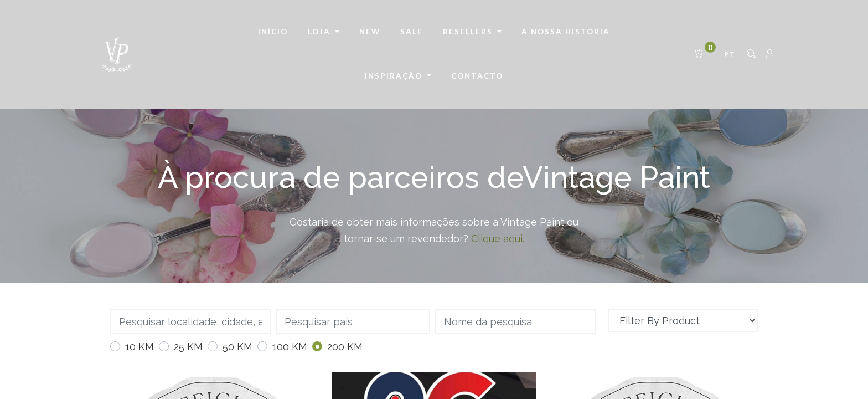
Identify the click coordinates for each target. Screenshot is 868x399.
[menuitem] (273, 32)
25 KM (188, 347)
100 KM (290, 347)
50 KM (237, 347)
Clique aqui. (498, 239)
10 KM (139, 347)
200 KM (345, 347)
